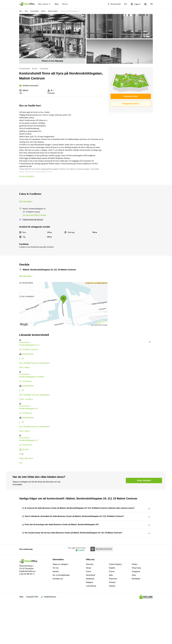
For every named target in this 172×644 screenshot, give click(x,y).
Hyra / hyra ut (43, 4)
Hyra (26, 11)
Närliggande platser (131, 104)
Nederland (90, 622)
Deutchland (91, 619)
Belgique (89, 626)
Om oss (65, 4)
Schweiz (112, 626)
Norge (88, 612)
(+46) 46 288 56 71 (27, 618)
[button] (86, 340)
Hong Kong (136, 612)
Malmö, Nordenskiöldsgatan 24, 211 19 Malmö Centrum (90, 535)
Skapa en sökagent (60, 608)
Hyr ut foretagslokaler (61, 619)
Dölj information (26, 201)
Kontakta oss (58, 622)
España (112, 612)
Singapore (136, 615)
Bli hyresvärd (114, 4)
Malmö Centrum (53, 11)
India (134, 619)
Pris (126, 4)
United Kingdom (115, 608)
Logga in (135, 4)
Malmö (43, 11)
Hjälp (56, 4)
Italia (111, 619)
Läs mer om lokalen (27, 176)
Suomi (89, 615)
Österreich (113, 622)
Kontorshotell (35, 11)
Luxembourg (91, 630)
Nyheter (56, 615)
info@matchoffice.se (27, 615)
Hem (21, 11)
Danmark (90, 608)
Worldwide (136, 622)
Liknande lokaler (131, 96)
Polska (134, 608)
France (112, 615)
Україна (112, 630)
